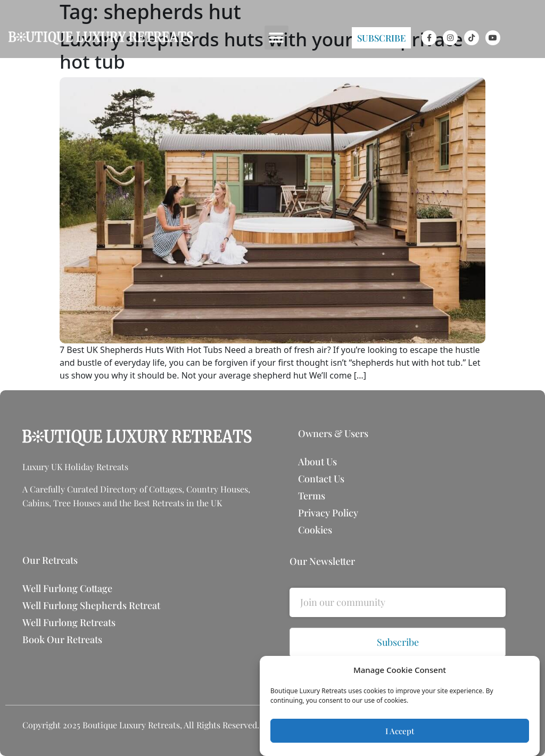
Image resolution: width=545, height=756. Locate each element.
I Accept (400, 731)
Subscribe (398, 642)
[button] (276, 38)
